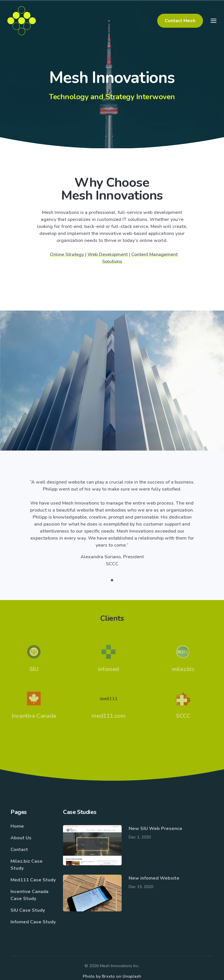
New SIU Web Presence (155, 829)
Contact (19, 850)
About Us (21, 838)
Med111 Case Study (33, 880)
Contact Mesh (180, 21)
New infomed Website (154, 878)
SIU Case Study (28, 910)
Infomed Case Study (33, 922)
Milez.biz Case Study (27, 865)
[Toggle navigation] (213, 21)
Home (17, 826)
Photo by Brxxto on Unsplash (112, 976)
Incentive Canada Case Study (29, 895)
